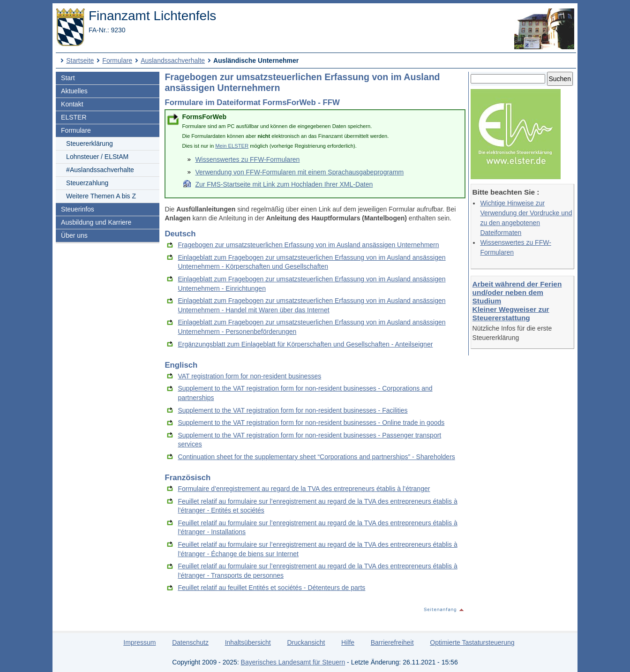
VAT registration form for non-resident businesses (249, 376)
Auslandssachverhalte (173, 60)
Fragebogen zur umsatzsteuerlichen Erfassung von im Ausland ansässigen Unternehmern (308, 245)
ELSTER (74, 117)
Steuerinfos (78, 209)
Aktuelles (74, 91)
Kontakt (72, 104)
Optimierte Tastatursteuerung (472, 642)
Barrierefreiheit (392, 642)
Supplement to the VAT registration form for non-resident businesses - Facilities (292, 410)
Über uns (74, 235)
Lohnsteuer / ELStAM (97, 157)
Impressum (139, 642)
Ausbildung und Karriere (96, 222)
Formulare (117, 60)
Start (68, 78)
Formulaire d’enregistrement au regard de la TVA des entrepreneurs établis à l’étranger (304, 489)
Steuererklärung (90, 143)
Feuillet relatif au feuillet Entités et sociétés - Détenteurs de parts (271, 588)
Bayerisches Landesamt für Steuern (293, 662)
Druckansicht (306, 642)
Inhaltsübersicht (248, 642)
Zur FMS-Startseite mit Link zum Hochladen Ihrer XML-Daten (284, 184)
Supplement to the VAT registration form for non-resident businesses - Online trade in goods (311, 423)
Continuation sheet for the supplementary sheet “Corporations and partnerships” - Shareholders (316, 457)
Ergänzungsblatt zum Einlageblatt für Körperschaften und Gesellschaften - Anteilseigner (305, 344)
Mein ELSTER (232, 146)
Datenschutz (190, 642)
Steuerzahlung (87, 183)
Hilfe (348, 642)
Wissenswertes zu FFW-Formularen (247, 159)
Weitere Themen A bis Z (101, 196)
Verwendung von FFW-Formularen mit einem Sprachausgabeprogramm (299, 172)
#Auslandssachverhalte (100, 170)
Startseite (80, 60)
